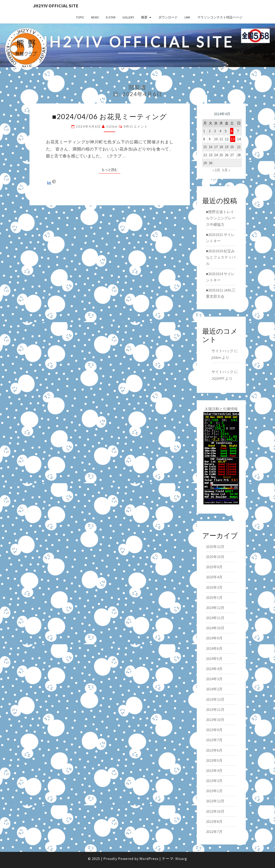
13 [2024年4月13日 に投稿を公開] (233, 139)
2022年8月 (214, 821)
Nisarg (181, 859)
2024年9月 (214, 638)
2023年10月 (215, 720)
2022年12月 (215, 801)
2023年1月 (214, 791)
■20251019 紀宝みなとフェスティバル (221, 257)
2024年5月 (214, 659)
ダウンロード (168, 17)
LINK (187, 17)
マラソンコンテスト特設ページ (220, 17)
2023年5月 (214, 760)
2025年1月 (214, 597)
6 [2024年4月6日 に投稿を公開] (232, 131)
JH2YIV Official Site (56, 6)
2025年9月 (214, 567)
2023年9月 (214, 730)
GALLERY (128, 17)
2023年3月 (214, 781)
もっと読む (111, 169)
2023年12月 (215, 699)
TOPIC (80, 17)
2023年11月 (215, 709)
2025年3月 (214, 587)
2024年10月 (215, 628)
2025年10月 (215, 557)
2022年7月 (214, 832)
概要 (144, 17)
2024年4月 (214, 669)
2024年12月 (215, 608)
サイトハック (223, 351)
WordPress (149, 859)
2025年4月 (214, 577)
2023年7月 (214, 740)
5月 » (226, 170)
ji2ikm (112, 126)
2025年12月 (215, 547)
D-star (111, 17)
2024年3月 (214, 679)
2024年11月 (215, 618)
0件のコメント (136, 126)
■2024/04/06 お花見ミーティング (110, 116)
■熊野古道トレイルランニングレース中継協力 (221, 218)
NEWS (95, 17)
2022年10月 (215, 811)
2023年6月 (214, 750)
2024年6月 (214, 648)
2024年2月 (214, 689)
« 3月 (216, 170)
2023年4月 (214, 771)
